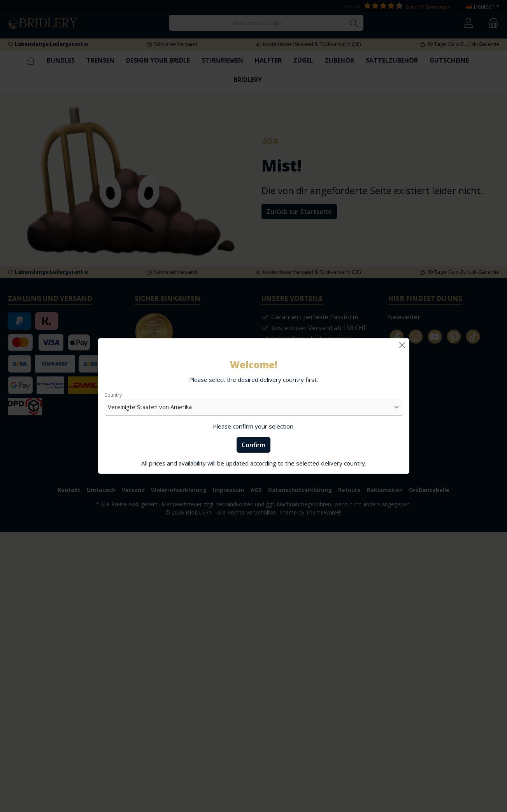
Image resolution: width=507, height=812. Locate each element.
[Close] (402, 345)
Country (113, 395)
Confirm (253, 445)
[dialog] (253, 406)
